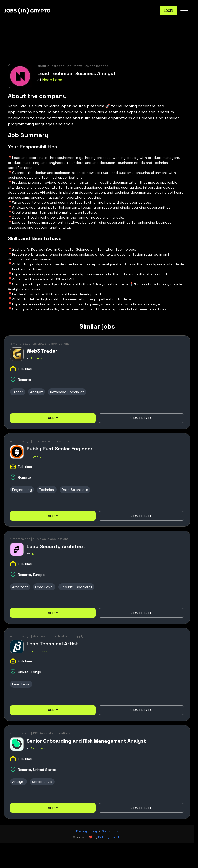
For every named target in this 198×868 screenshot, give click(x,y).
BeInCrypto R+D (110, 837)
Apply (53, 418)
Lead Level (44, 587)
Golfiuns (36, 358)
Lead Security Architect (56, 546)
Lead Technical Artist (52, 644)
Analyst (37, 392)
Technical (47, 490)
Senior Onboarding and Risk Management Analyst (86, 741)
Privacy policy (87, 831)
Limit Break (39, 651)
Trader (18, 392)
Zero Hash (38, 748)
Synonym (37, 456)
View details (141, 418)
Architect (20, 587)
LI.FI (33, 554)
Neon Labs (52, 80)
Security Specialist (76, 587)
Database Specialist (67, 392)
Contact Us (110, 831)
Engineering (22, 490)
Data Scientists (75, 490)
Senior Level (42, 782)
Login (168, 11)
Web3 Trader (42, 351)
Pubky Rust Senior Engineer (60, 449)
